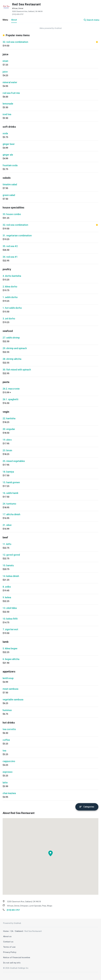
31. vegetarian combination (17, 235)
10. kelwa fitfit (10, 619)
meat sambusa (10, 689)
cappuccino (9, 761)
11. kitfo (7, 544)
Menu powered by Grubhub (50, 28)
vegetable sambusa (13, 700)
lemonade (8, 104)
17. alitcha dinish (11, 514)
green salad (9, 195)
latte (5, 783)
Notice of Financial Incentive (17, 957)
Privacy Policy (10, 952)
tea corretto (9, 729)
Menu (5, 20)
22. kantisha (9, 418)
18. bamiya (8, 472)
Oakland (19, 931)
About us (7, 936)
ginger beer (9, 144)
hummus (7, 710)
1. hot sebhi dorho (12, 308)
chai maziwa (9, 793)
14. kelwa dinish (11, 576)
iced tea (7, 114)
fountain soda (10, 165)
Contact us (8, 942)
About (14, 20)
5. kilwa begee (10, 648)
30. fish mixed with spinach (17, 370)
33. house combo (12, 214)
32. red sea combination (15, 42)
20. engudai (9, 429)
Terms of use (9, 947)
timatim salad (10, 184)
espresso (8, 772)
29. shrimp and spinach (15, 348)
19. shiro (7, 440)
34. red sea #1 (10, 257)
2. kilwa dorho (10, 287)
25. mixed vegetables (14, 461)
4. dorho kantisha (12, 276)
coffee (6, 740)
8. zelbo (7, 587)
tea (4, 751)
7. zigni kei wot (10, 629)
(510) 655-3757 (18, 14)
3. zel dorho (9, 319)
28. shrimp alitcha (12, 359)
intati (5, 61)
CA (12, 931)
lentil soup (8, 678)
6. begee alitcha (11, 659)
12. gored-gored (11, 555)
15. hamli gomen (11, 482)
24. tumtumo (9, 504)
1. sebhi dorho (10, 297)
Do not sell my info (12, 963)
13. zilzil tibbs (10, 608)
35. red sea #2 (10, 246)
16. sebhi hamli (10, 493)
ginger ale (8, 155)
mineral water (10, 82)
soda (5, 133)
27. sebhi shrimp (11, 338)
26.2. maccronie (11, 389)
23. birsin (7, 450)
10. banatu (8, 565)
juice (5, 72)
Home (6, 931)
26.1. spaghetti (10, 399)
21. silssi (7, 525)
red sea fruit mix (11, 93)
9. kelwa (7, 597)
